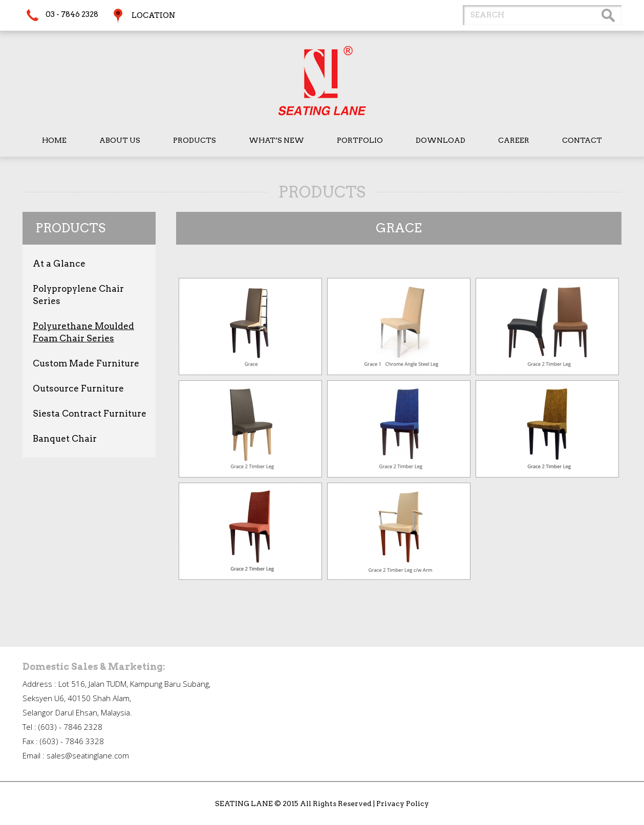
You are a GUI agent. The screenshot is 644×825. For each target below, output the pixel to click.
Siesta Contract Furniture (90, 414)
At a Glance (59, 264)
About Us (120, 140)
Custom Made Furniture (86, 363)
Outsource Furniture (78, 388)
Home (54, 140)
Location (154, 15)
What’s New (276, 140)
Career (514, 140)
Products (195, 140)
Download (441, 140)
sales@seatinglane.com (88, 755)
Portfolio (360, 140)
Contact (582, 140)
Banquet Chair (65, 439)
